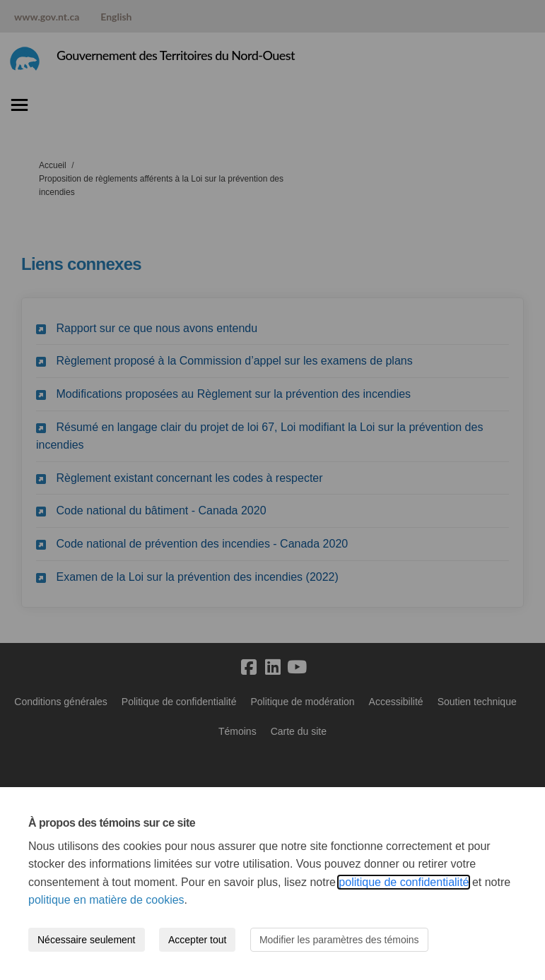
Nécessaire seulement (87, 940)
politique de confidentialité (404, 882)
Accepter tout (198, 940)
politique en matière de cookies (106, 900)
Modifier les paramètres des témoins (339, 940)
